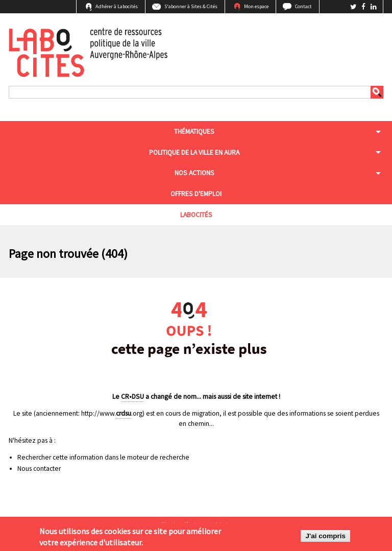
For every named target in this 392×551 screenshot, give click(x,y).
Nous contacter (39, 469)
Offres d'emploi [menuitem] (196, 194)
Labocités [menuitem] (196, 215)
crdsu (124, 413)
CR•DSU (132, 397)
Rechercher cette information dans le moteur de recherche (103, 457)
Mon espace (256, 6)
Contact (303, 6)
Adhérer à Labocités (117, 6)
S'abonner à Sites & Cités (191, 6)
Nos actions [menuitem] (194, 173)
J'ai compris (325, 537)
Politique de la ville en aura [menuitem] (194, 152)
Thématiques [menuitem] (194, 131)
